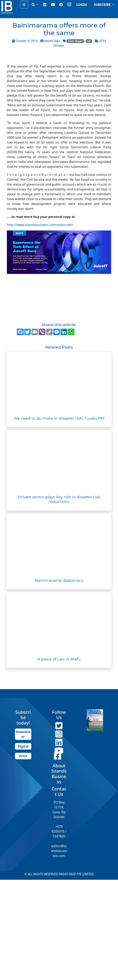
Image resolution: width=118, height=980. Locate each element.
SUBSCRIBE (103, 5)
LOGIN (82, 5)
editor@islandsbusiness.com (59, 851)
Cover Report (75, 41)
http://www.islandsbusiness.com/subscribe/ (40, 225)
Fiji (89, 41)
